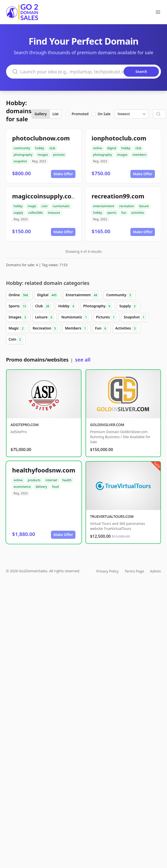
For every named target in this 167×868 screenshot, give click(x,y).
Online (19, 295)
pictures (59, 155)
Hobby (67, 306)
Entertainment (82, 295)
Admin (156, 571)
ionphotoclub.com (119, 138)
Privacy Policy (107, 571)
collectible (36, 213)
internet (51, 480)
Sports (18, 306)
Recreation (45, 328)
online (98, 148)
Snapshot (135, 317)
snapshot (20, 161)
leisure (144, 206)
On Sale (104, 114)
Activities (127, 328)
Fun (102, 328)
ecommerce (22, 487)
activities (138, 213)
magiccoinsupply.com (45, 196)
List (55, 114)
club (52, 148)
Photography (98, 306)
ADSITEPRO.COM (25, 425)
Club (43, 306)
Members (77, 328)
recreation (127, 206)
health (67, 480)
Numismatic (75, 317)
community (22, 148)
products (34, 480)
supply (18, 213)
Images (18, 317)
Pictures (106, 317)
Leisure (45, 317)
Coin (16, 340)
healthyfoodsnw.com (44, 470)
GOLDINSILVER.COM (107, 425)
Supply (128, 306)
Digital (48, 295)
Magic (17, 328)
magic (32, 206)
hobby (40, 148)
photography (23, 155)
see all (83, 360)
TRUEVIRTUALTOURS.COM (112, 516)
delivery (41, 487)
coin (45, 206)
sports (112, 213)
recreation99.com (118, 196)
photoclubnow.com (41, 138)
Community (120, 295)
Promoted (80, 114)
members (139, 155)
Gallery (41, 114)
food (55, 487)
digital (112, 148)
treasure (54, 213)
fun (124, 213)
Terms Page (134, 571)
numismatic (61, 206)
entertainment (104, 206)
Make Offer (63, 174)
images (43, 155)
